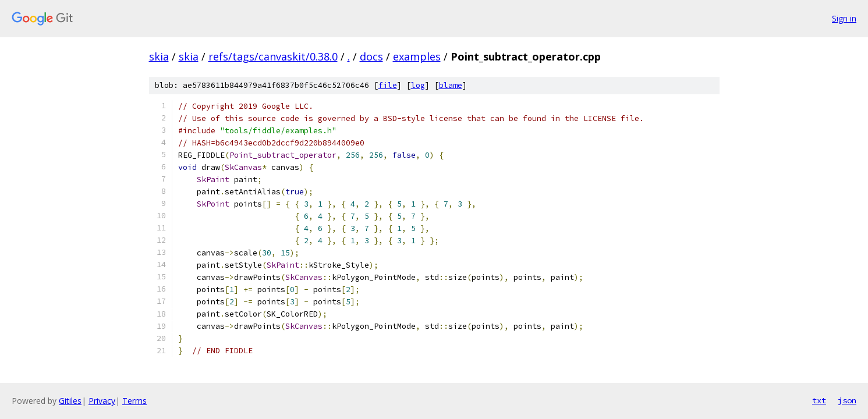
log (418, 85)
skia (159, 56)
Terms (134, 401)
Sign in (844, 18)
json (847, 400)
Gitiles (70, 401)
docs (371, 56)
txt (819, 400)
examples (417, 56)
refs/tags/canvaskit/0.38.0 (273, 56)
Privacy (102, 401)
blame (451, 85)
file (388, 85)
